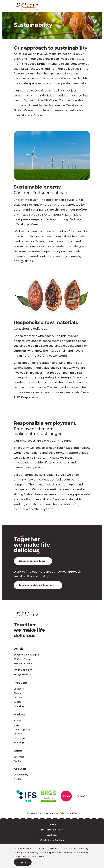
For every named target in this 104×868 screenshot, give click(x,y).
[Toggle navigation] (88, 6)
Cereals (18, 734)
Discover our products (32, 561)
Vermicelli (19, 689)
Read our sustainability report (36, 585)
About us (20, 769)
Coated (18, 702)
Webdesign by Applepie (52, 840)
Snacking (19, 706)
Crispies (18, 698)
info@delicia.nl (22, 674)
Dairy (16, 725)
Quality (17, 779)
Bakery (18, 721)
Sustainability (21, 775)
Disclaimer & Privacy (52, 830)
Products (20, 683)
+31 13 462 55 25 (23, 670)
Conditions (52, 835)
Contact (18, 761)
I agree (23, 862)
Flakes (17, 693)
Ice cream (19, 738)
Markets (20, 714)
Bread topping (22, 729)
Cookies (52, 825)
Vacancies (19, 757)
